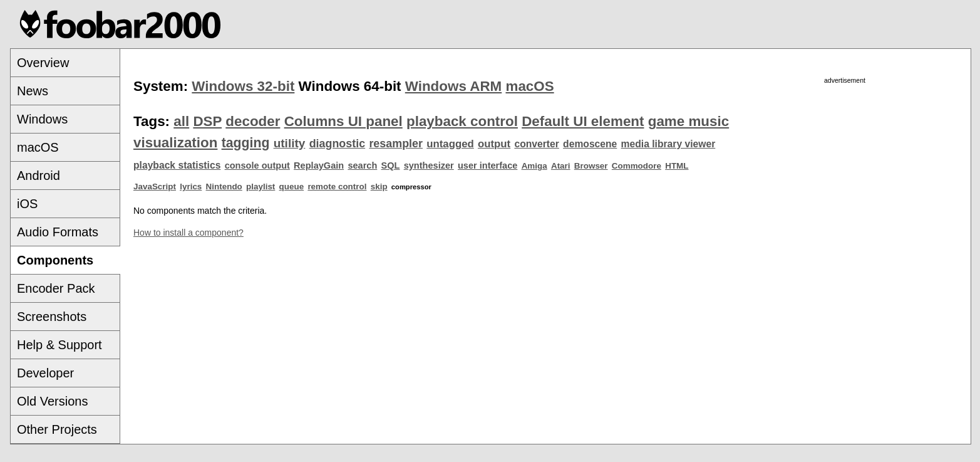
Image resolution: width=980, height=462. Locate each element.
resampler (396, 144)
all (181, 121)
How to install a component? (188, 233)
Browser (591, 166)
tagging (246, 143)
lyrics (191, 186)
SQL (391, 165)
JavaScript (155, 186)
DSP (207, 121)
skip (379, 186)
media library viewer (668, 144)
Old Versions (52, 401)
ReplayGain (319, 165)
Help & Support (59, 345)
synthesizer (429, 165)
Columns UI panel (343, 121)
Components (55, 260)
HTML (677, 166)
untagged (450, 144)
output (494, 144)
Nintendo (224, 186)
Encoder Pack (56, 288)
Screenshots (52, 317)
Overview (43, 63)
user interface (487, 165)
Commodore (637, 166)
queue (292, 186)
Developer (45, 373)
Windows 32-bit (243, 86)
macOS (38, 147)
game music (689, 121)
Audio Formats (58, 232)
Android (39, 176)
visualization (175, 143)
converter (536, 144)
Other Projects (57, 429)
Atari (561, 166)
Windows (42, 119)
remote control (337, 186)
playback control (462, 121)
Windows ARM (453, 86)
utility (290, 143)
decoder (253, 121)
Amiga (534, 166)
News (33, 91)
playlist (260, 186)
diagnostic (338, 144)
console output (257, 165)
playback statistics (177, 165)
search (362, 165)
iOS (27, 204)
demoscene (590, 144)
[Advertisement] (845, 174)
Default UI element (583, 121)
